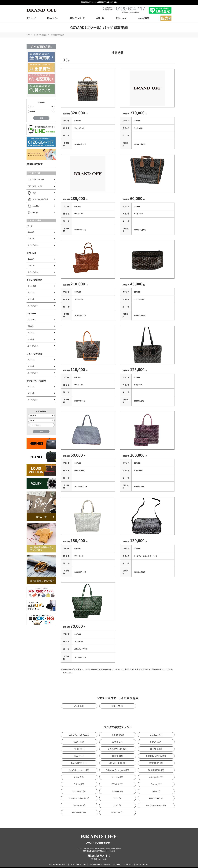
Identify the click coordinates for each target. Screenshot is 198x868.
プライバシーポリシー (78, 859)
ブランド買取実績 (40, 35)
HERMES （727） (117, 730)
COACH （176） (117, 737)
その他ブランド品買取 (36, 380)
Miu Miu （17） (118, 772)
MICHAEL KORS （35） (117, 758)
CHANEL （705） (156, 730)
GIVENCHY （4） (79, 800)
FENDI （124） (79, 744)
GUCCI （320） (79, 737)
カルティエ (32, 319)
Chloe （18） (79, 772)
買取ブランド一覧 (77, 18)
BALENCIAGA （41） (79, 758)
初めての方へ (53, 18)
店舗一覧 (100, 18)
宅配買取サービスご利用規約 (100, 859)
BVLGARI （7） (117, 786)
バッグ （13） (79, 701)
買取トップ (31, 18)
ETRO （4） (118, 800)
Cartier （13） (156, 779)
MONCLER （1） (117, 807)
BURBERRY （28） (156, 758)
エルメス (31, 232)
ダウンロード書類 (143, 859)
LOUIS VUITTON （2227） (79, 730)
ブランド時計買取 (34, 280)
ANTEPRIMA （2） (79, 807)
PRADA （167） (156, 737)
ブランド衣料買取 (34, 354)
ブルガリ (31, 326)
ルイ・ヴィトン (33, 245)
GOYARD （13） (117, 779)
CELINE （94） (117, 751)
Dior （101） (79, 751)
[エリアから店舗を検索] (41, 107)
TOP (28, 35)
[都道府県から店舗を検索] (41, 111)
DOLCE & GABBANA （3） (156, 800)
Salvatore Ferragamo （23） (118, 765)
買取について (121, 18)
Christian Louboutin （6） (79, 793)
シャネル (31, 239)
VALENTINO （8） (79, 786)
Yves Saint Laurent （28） (79, 765)
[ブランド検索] (41, 420)
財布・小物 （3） (118, 701)
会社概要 (117, 859)
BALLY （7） (156, 786)
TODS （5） (118, 793)
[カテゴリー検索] (41, 416)
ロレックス (32, 286)
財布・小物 (31, 253)
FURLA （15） (79, 779)
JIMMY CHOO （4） (156, 793)
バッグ (29, 226)
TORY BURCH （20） (156, 765)
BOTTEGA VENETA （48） (156, 751)
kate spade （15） (156, 772)
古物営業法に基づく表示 (58, 859)
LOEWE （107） (156, 744)
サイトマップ (128, 859)
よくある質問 (144, 18)
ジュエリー (31, 313)
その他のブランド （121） (117, 744)
